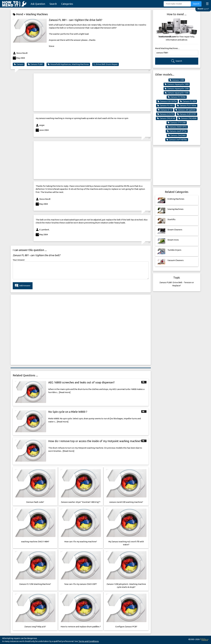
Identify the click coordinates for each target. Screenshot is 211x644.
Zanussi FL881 (36, 64)
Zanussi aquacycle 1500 (177, 93)
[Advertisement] (92, 92)
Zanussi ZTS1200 (177, 123)
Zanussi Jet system (185, 110)
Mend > (19, 14)
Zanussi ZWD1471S (177, 127)
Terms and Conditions (89, 641)
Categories (67, 4)
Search (53, 4)
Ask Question (38, 4)
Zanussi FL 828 (188, 101)
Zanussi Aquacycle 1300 (177, 89)
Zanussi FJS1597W (167, 101)
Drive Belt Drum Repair (105, 64)
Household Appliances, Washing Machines (68, 64)
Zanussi (19, 64)
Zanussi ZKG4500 (187, 118)
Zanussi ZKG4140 (166, 118)
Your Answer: (19, 260)
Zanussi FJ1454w (177, 97)
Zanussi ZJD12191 (187, 114)
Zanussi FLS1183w (187, 106)
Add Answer (23, 286)
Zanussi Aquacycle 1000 (177, 84)
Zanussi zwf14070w (177, 140)
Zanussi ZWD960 (177, 135)
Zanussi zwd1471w (177, 131)
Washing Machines (37, 14)
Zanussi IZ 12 (165, 110)
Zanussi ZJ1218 (165, 114)
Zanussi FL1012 (165, 106)
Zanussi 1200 (177, 80)
